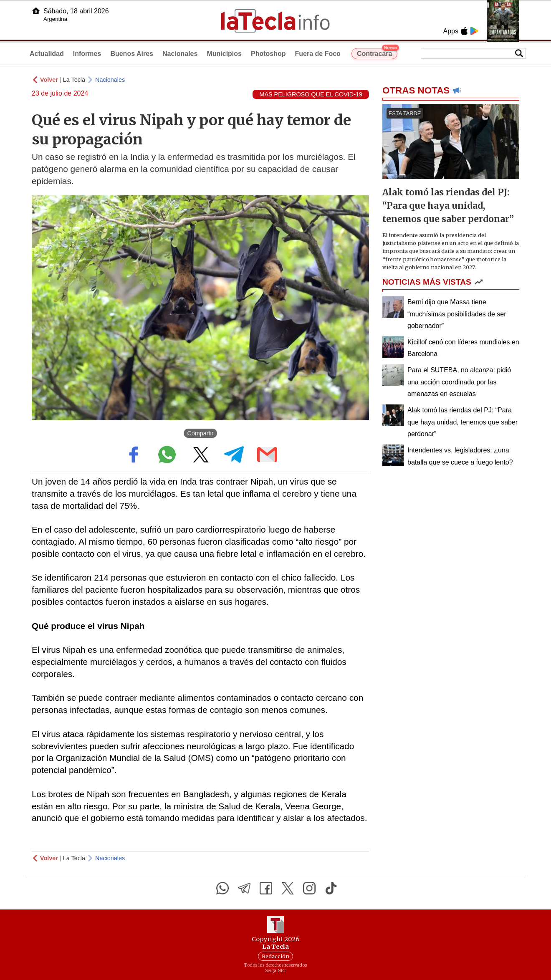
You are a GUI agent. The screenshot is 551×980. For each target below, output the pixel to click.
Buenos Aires (132, 54)
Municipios (224, 54)
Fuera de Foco (318, 54)
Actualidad (47, 54)
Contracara (377, 53)
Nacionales (180, 54)
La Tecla (74, 80)
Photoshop (268, 54)
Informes (87, 54)
